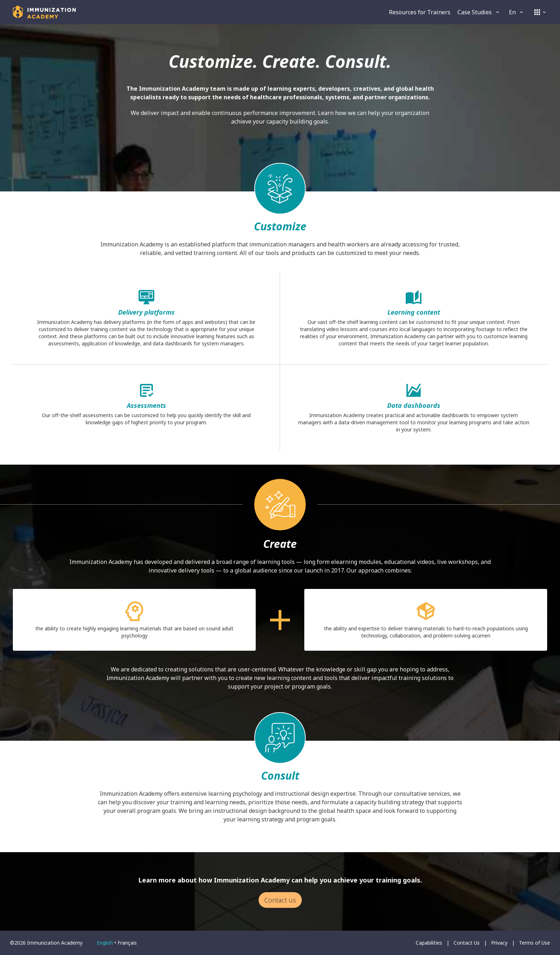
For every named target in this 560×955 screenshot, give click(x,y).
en (517, 12)
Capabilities (429, 943)
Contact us (280, 900)
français (127, 943)
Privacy (499, 943)
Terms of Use (534, 943)
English (105, 943)
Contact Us (467, 943)
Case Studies (479, 12)
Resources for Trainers (420, 12)
